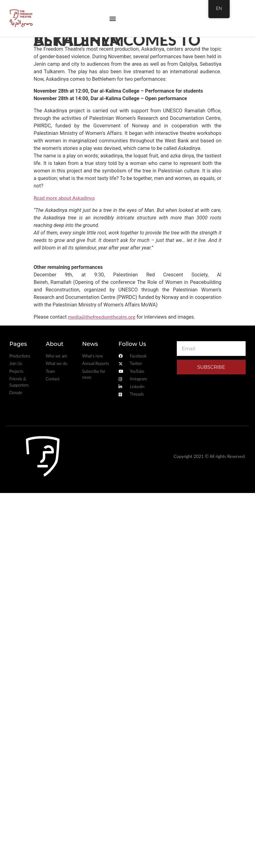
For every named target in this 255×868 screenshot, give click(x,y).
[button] (112, 18)
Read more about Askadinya (64, 198)
